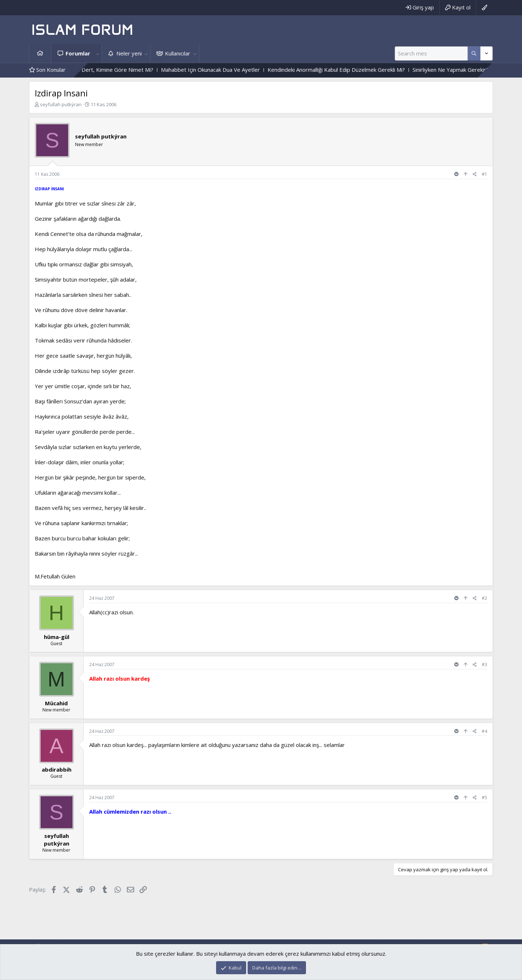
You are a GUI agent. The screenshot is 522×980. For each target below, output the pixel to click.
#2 (484, 598)
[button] (98, 53)
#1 (484, 174)
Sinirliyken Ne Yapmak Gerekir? (468, 70)
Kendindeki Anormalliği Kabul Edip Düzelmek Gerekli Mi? (353, 70)
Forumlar (78, 53)
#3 (484, 665)
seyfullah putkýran (61, 104)
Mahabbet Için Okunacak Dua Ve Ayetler (227, 70)
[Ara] (431, 53)
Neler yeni (129, 53)
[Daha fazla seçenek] (474, 53)
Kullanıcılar (178, 53)
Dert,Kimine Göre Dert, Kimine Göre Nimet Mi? (112, 70)
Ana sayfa (40, 53)
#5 (484, 798)
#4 (484, 731)
